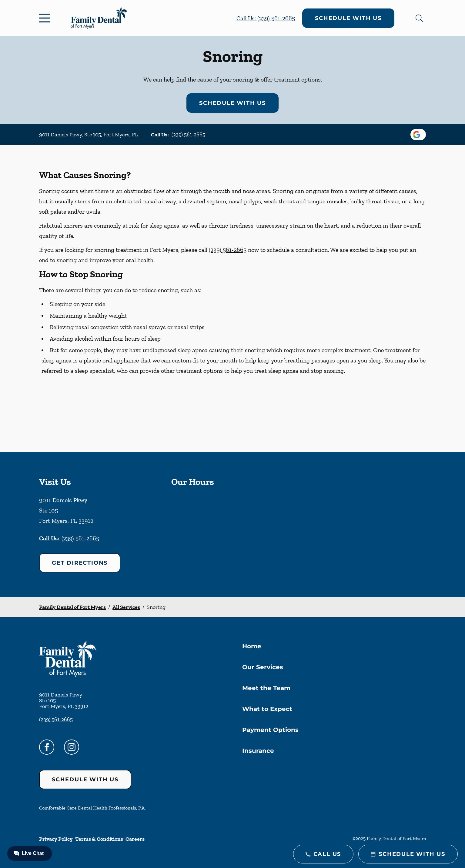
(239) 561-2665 (188, 135)
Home (252, 646)
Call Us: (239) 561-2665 (266, 18)
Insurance (258, 751)
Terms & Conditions (99, 839)
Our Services (263, 667)
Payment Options (270, 730)
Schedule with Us (348, 18)
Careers (135, 839)
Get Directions (80, 563)
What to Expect (267, 709)
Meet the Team (266, 688)
